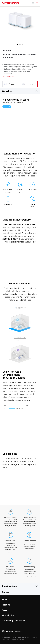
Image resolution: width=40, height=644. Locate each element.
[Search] (33, 3)
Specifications (9, 586)
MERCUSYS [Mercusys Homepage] (11, 3)
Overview (7, 91)
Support (6, 592)
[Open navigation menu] (37, 3)
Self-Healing (8, 204)
